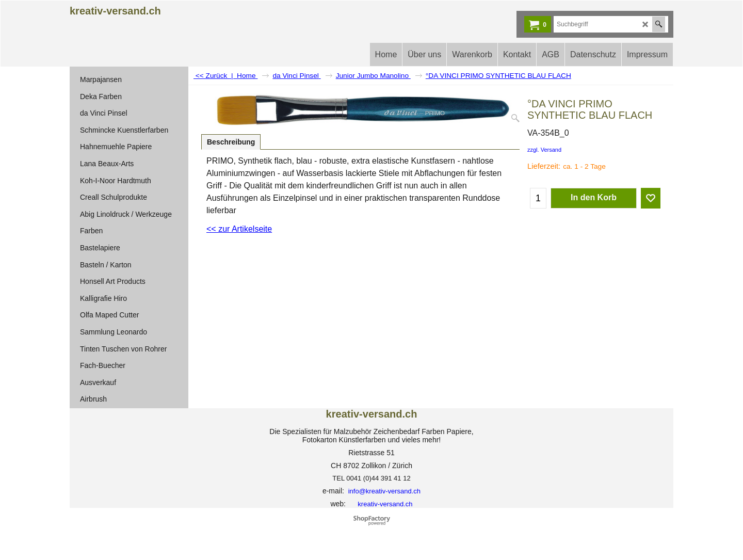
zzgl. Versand (544, 150)
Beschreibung (231, 142)
